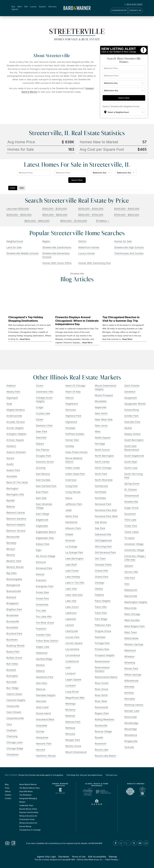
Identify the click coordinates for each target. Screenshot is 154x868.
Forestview (42, 604)
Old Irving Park (103, 546)
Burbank (11, 670)
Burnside (12, 682)
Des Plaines (43, 450)
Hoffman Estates (75, 434)
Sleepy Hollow (132, 434)
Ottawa (99, 589)
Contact (8, 798)
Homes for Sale (123, 241)
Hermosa (71, 410)
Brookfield (12, 627)
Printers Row (102, 649)
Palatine (99, 595)
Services (52, 7)
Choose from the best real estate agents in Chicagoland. (41, 775)
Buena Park (13, 652)
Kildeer (69, 534)
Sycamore (130, 514)
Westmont (130, 650)
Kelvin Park (72, 516)
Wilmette (129, 687)
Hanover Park (44, 744)
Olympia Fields (103, 565)
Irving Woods (73, 492)
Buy (13, 7)
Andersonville (14, 416)
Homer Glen (72, 440)
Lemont (70, 625)
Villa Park (130, 578)
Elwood (40, 574)
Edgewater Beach (46, 532)
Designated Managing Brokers (28, 800)
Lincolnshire (72, 649)
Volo (127, 584)
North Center (102, 462)
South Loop (131, 468)
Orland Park (102, 577)
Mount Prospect (104, 395)
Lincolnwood (73, 655)
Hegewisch (72, 404)
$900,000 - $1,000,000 (74, 221)
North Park (101, 474)
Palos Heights (103, 601)
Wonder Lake (132, 711)
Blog (7, 784)
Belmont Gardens (16, 519)
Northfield (101, 492)
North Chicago (103, 468)
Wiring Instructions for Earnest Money (28, 825)
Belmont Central (16, 513)
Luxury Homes (87, 253)
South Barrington (134, 440)
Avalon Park (13, 470)
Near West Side (104, 419)
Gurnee (40, 731)
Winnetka (130, 699)
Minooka (70, 734)
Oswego (100, 583)
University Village (134, 550)
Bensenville (13, 537)
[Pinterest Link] (122, 843)
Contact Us (135, 10)
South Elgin (131, 462)
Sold (22, 188)
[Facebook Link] (116, 843)
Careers (8, 795)
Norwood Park (103, 504)
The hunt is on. (112, 775)
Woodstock (131, 735)
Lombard (70, 685)
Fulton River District (47, 641)
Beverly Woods (15, 567)
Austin (10, 464)
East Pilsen (42, 492)
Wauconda (130, 608)
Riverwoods (102, 707)
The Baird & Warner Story (30, 788)
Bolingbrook (13, 585)
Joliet (68, 510)
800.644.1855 (134, 4)
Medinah (70, 716)
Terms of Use (79, 857)
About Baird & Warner (28, 784)
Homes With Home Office (57, 263)
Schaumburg (132, 410)
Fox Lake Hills (44, 617)
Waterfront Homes (89, 247)
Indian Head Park (75, 474)
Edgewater (42, 526)
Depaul (40, 444)
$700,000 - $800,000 (127, 215)
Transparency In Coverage (30, 830)
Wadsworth (131, 590)
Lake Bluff (71, 565)
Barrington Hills (15, 494)
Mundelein (101, 401)
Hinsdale (70, 428)
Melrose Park (73, 722)
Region (46, 241)
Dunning (41, 468)
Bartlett (11, 500)
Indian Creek (73, 468)
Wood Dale (131, 717)
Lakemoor (71, 613)
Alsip (9, 404)
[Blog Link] (146, 843)
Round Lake (102, 750)
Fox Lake (41, 610)
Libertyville (72, 631)
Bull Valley (12, 664)
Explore (42, 7)
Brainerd (11, 597)
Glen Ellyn (42, 683)
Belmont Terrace (16, 531)
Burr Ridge (13, 688)
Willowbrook (131, 681)
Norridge (100, 444)
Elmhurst (41, 562)
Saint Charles (132, 386)
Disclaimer (64, 857)
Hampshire (42, 737)
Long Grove (72, 692)
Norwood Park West (106, 516)
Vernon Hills (131, 572)
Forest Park (42, 598)
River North (101, 695)
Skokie (128, 428)
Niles (98, 431)
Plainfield (100, 637)
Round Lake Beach (106, 756)
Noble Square (103, 438)
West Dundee (132, 620)
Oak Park (100, 528)
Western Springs (134, 644)
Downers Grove (45, 462)
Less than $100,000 (18, 209)
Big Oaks (12, 573)
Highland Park (73, 416)
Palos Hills (101, 607)
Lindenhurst (72, 661)
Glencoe (41, 689)
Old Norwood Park (105, 552)
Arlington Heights (16, 434)
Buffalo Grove (14, 658)
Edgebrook (42, 520)
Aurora (10, 458)
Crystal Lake (43, 413)
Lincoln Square (74, 643)
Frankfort (41, 629)
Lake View (71, 589)
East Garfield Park (46, 486)
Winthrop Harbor (134, 705)
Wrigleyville (131, 741)
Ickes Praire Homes (77, 452)
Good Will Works (26, 791)
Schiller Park (131, 416)
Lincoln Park (72, 637)
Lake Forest (72, 571)
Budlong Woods (16, 646)
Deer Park (42, 431)
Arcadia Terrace (16, 422)
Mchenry (70, 710)
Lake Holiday (73, 577)
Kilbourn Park (73, 528)
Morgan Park (73, 740)
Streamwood (132, 496)
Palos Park (101, 613)
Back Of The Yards (17, 482)
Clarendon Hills (45, 392)
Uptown (129, 566)
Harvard (41, 750)
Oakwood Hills (103, 534)
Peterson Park (103, 625)
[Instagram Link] (128, 843)
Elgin (39, 550)
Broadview (13, 615)
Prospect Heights (105, 655)
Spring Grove (132, 484)
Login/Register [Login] (119, 10)
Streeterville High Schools (129, 247)
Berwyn (11, 549)
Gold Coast (42, 707)
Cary (9, 724)
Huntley (70, 446)
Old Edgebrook (103, 540)
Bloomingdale (14, 579)
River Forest (102, 683)
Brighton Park (14, 609)
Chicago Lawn (15, 742)
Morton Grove (73, 746)
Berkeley (11, 543)
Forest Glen (42, 592)
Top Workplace (25, 795)
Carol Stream (14, 712)
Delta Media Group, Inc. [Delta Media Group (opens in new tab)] (93, 860)
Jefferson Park (74, 504)
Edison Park (43, 544)
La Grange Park (74, 552)
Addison (11, 386)
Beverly (11, 555)
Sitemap (113, 857)
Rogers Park (102, 713)
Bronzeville (13, 621)
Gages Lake (43, 647)
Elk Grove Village (46, 556)
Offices (8, 791)
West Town (131, 632)
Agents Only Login (47, 857)
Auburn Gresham (16, 452)
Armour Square (15, 440)
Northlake (100, 498)
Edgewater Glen (45, 538)
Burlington (12, 676)
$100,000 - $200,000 (55, 209)
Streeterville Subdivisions (57, 247)
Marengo (70, 704)
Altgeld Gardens (16, 410)
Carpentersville (15, 718)
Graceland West (45, 719)
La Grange (71, 546)
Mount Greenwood (76, 752)
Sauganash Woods (135, 404)
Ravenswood (102, 661)
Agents (15, 9)
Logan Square (73, 679)
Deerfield (41, 438)
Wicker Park (131, 668)
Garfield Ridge (44, 659)
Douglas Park (44, 456)
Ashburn (11, 446)
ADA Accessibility (97, 857)
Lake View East (74, 595)
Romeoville (101, 725)
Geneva (40, 665)
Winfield (129, 693)
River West (101, 701)
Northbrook (101, 486)
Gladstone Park (45, 677)
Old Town (100, 558)
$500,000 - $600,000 (55, 215)
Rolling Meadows (105, 719)
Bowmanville (14, 591)
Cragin (40, 407)
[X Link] (134, 843)
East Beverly (43, 474)
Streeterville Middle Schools (23, 253)
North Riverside (104, 480)
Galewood (42, 653)
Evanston (41, 580)
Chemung (12, 736)
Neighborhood (15, 241)
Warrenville (131, 596)
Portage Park (102, 643)
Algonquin (12, 398)
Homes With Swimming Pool (94, 263)
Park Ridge (101, 619)
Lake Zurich (72, 607)
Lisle (68, 667)
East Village (43, 514)
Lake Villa (71, 601)
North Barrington (104, 456)
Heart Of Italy (73, 392)
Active (13, 188)
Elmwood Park (44, 568)
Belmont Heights (16, 525)
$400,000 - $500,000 (19, 215)
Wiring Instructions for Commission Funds (28, 818)
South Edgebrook (134, 456)
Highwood (71, 422)
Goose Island (43, 713)
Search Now (124, 98)
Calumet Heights (16, 700)
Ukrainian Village (134, 544)
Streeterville (131, 502)
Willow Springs (133, 675)
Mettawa (70, 728)
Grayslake (42, 725)
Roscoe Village (103, 731)
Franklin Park (43, 635)
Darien (40, 419)
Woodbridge (131, 723)
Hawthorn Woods (46, 756)
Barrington (12, 488)
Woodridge (131, 729)
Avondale (12, 476)
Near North (101, 413)
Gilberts (40, 671)
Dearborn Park (44, 425)
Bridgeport (13, 603)
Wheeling (130, 663)
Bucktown (12, 640)
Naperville (101, 407)
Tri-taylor (130, 538)
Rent (20, 7)
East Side (41, 498)
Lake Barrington (74, 558)
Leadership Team (26, 805)
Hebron (70, 398)
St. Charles (131, 489)
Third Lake (130, 520)
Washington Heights (136, 602)
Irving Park (72, 486)
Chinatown (13, 754)
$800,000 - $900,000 (37, 221)
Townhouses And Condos (129, 253)
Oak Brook (101, 522)
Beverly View (14, 561)
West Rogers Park (135, 626)
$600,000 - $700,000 (91, 215)
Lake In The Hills (75, 583)
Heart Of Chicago (75, 386)
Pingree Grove (103, 631)
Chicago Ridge (15, 748)
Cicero (40, 386)
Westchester (131, 638)
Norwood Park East (106, 510)
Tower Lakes (132, 532)
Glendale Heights (46, 695)
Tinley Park (131, 526)
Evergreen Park (45, 586)
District (82, 241)
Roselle (99, 737)
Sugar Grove (131, 508)
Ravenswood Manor (106, 677)
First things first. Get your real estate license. (85, 775)
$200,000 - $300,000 (91, 209)
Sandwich (130, 392)
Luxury (33, 7)
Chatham (12, 730)
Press (7, 788)
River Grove (102, 689)
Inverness (71, 480)
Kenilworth (71, 522)
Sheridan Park (132, 422)
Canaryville (13, 706)
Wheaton (129, 656)
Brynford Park (14, 634)
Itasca (69, 498)
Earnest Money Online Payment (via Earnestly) (29, 811)
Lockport (70, 673)
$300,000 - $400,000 (127, 209)
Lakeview (71, 619)
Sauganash (131, 398)
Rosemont (101, 744)
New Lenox (101, 425)
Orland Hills (101, 571)
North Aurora (102, 450)
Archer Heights (15, 428)
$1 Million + (103, 221)
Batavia (11, 506)
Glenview (41, 701)
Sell (26, 7)
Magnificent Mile (75, 698)
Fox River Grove (45, 623)
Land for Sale (14, 247)
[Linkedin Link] (140, 843)
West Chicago (132, 614)
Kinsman (70, 540)
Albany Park (13, 392)
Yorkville (129, 747)
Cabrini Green (14, 694)
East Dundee (43, 480)
